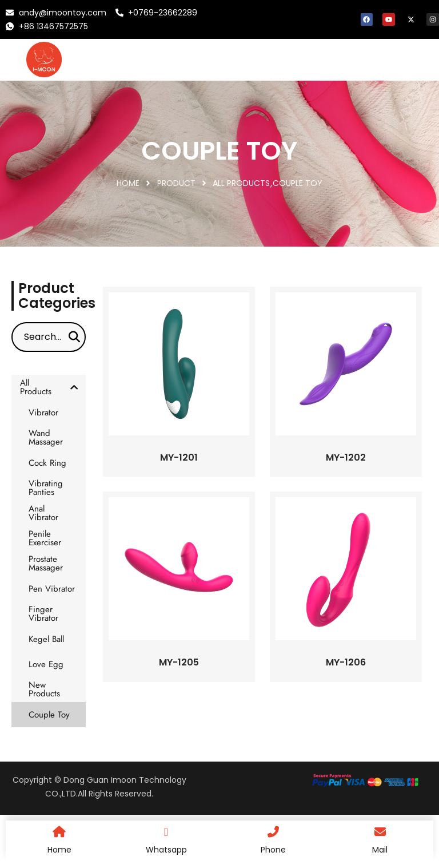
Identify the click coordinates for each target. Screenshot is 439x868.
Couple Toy (298, 183)
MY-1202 (346, 457)
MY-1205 (179, 662)
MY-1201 (179, 457)
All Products (241, 183)
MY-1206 (346, 662)
